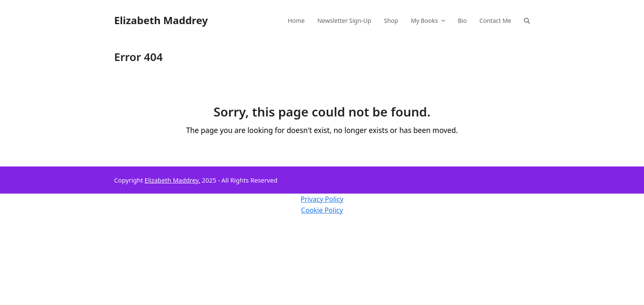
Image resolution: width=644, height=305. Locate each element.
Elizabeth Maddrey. (172, 180)
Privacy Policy (322, 199)
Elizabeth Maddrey (161, 20)
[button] (527, 20)
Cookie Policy (322, 210)
